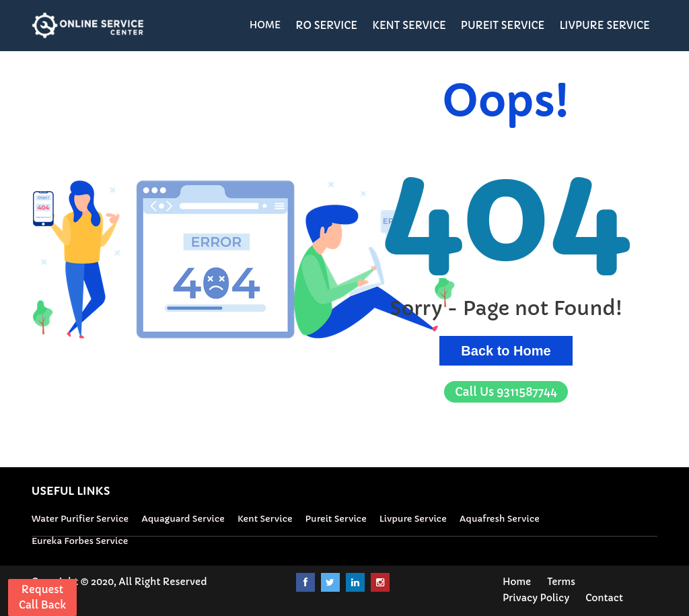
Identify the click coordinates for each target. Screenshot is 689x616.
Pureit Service (336, 519)
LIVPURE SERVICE (605, 25)
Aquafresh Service (500, 519)
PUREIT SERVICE (503, 25)
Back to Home (506, 351)
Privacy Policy (536, 598)
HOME (265, 25)
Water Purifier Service (80, 519)
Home (517, 582)
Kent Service (265, 519)
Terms (561, 582)
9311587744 (506, 392)
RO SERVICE (326, 25)
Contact (604, 598)
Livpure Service (413, 519)
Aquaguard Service (183, 519)
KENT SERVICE (409, 25)
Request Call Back (42, 597)
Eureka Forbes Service (80, 541)
